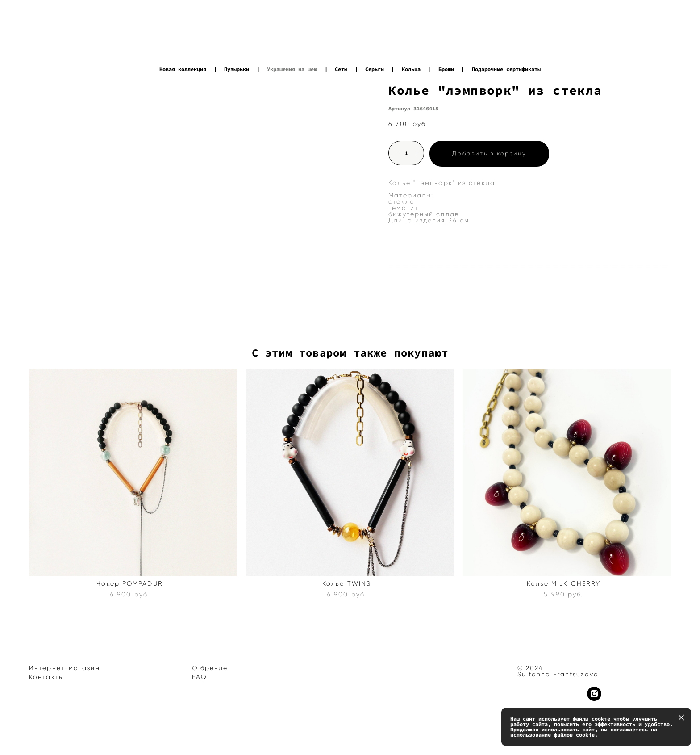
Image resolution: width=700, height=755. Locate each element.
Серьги (375, 69)
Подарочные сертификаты (506, 69)
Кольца (411, 69)
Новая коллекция (183, 69)
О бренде (210, 668)
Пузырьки (237, 69)
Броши (446, 69)
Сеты (341, 69)
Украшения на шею (292, 69)
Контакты (46, 677)
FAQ (200, 677)
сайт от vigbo (46, 734)
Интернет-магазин (65, 668)
